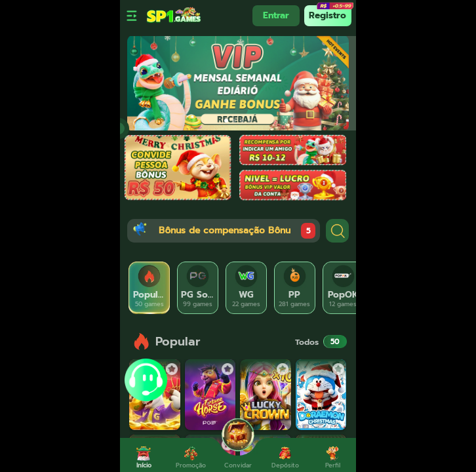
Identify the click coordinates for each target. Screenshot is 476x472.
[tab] (149, 288)
